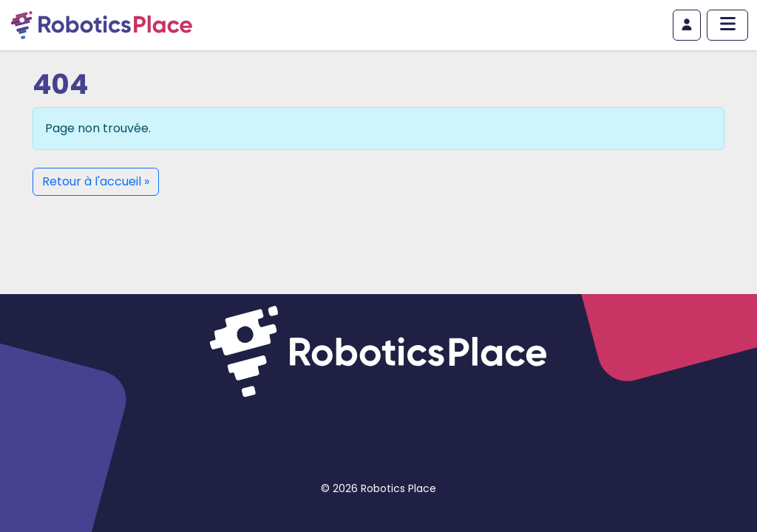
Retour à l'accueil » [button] (96, 181)
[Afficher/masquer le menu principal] (727, 25)
